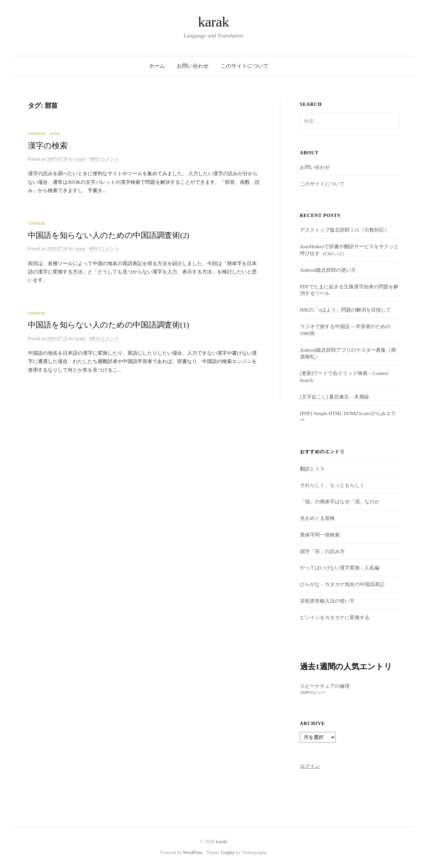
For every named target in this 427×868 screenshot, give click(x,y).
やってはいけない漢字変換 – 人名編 (340, 568)
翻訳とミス (312, 469)
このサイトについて (245, 66)
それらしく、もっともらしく (332, 485)
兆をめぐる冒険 (317, 518)
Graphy (228, 853)
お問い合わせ (193, 66)
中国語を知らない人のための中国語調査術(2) (109, 235)
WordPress (193, 853)
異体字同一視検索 (320, 535)
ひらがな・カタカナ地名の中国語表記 (342, 584)
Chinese (37, 134)
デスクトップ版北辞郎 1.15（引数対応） (345, 230)
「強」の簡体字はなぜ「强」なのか (340, 502)
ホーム (157, 66)
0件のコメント (104, 159)
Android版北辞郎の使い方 (328, 270)
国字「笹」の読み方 (322, 551)
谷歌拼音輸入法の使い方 (327, 601)
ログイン (310, 766)
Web (54, 134)
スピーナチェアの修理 (325, 686)
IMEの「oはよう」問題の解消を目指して (346, 310)
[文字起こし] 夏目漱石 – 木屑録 (334, 397)
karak (213, 22)
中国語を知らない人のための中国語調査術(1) (109, 325)
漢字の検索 (48, 146)
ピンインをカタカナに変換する (335, 617)
